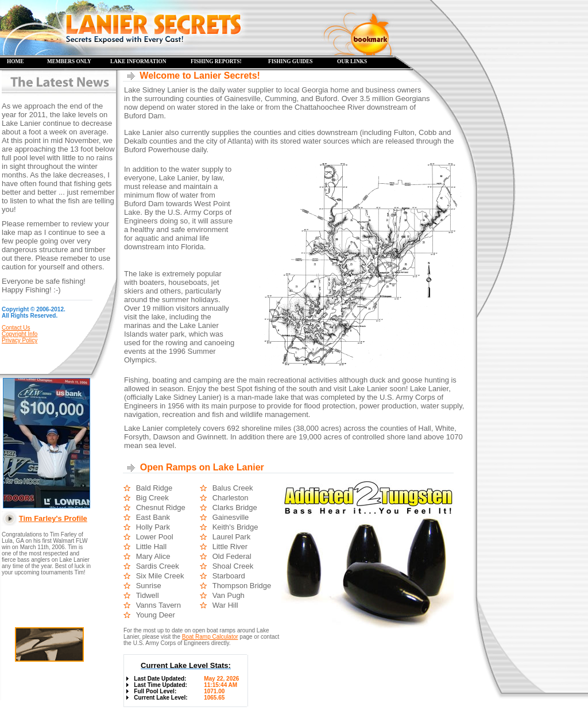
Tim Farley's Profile (53, 518)
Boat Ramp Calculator (210, 637)
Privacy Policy (20, 340)
